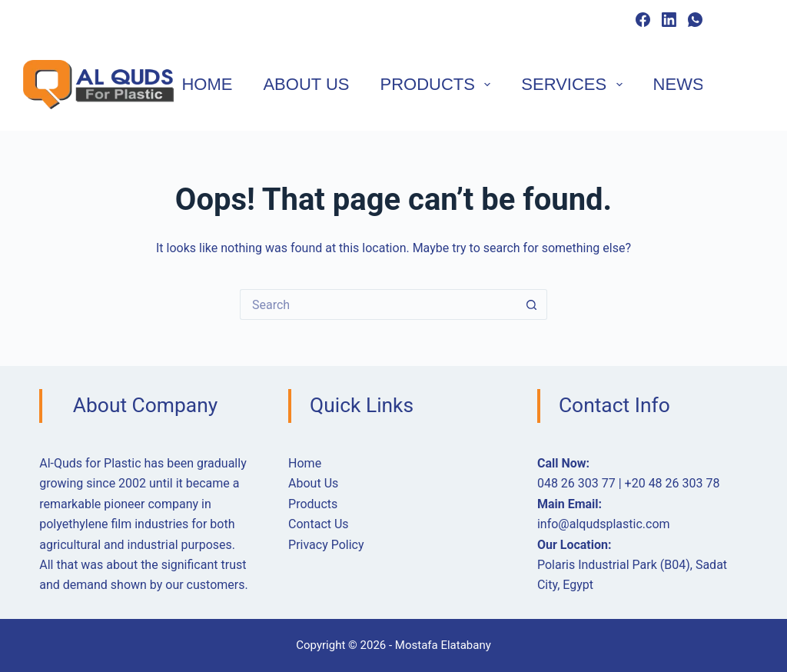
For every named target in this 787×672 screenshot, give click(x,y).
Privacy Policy (326, 545)
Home (207, 84)
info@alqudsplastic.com (604, 524)
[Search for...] (378, 304)
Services (574, 84)
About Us (306, 84)
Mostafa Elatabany (443, 645)
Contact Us (319, 524)
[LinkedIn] (669, 20)
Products (439, 84)
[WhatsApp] (695, 20)
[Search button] (532, 304)
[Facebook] (643, 20)
